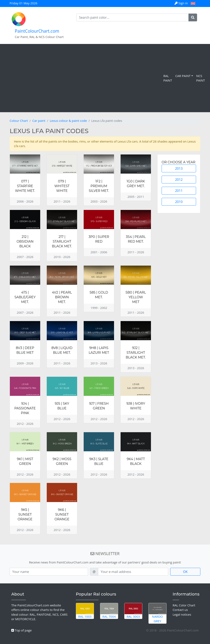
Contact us (180, 610)
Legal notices (182, 614)
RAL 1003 (85, 611)
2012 (179, 180)
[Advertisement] (82, 78)
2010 (179, 202)
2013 (179, 168)
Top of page (21, 630)
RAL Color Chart (184, 605)
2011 (179, 191)
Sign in (182, 3)
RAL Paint (168, 78)
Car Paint (183, 76)
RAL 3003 (133, 611)
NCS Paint (201, 78)
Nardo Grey (157, 613)
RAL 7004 (109, 611)
